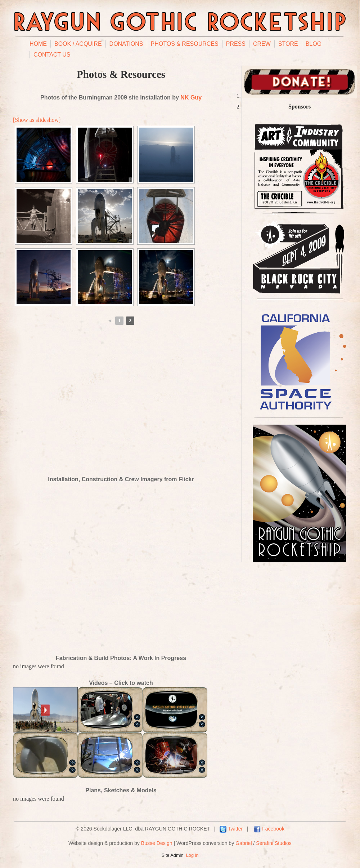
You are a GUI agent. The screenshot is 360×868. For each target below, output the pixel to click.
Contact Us (52, 55)
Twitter (235, 829)
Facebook (273, 829)
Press (236, 44)
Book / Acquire (78, 44)
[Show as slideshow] (37, 120)
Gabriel (244, 843)
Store (288, 44)
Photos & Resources (185, 44)
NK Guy (191, 98)
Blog (314, 44)
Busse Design (157, 843)
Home (38, 44)
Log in (192, 855)
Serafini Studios (274, 843)
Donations (126, 44)
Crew (262, 44)
